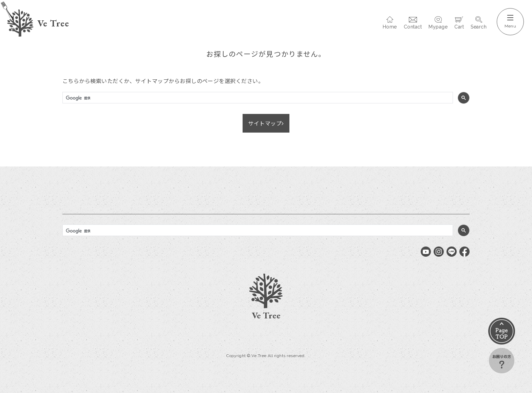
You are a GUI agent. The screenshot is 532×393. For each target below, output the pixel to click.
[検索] (257, 98)
